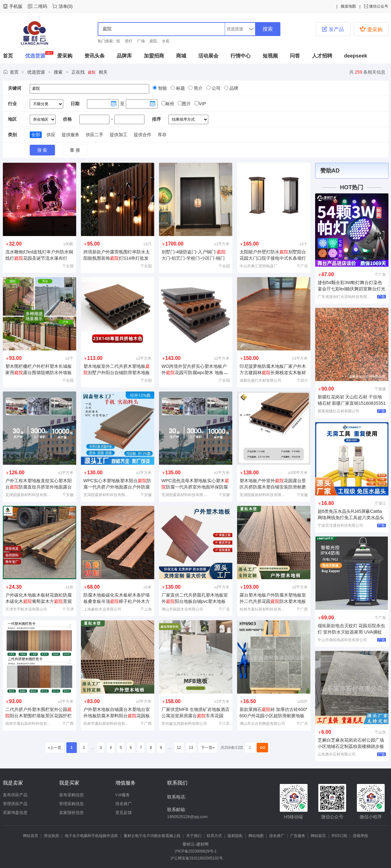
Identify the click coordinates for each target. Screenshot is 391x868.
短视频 (270, 56)
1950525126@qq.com (187, 817)
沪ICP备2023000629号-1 (195, 851)
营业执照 (52, 836)
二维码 (40, 6)
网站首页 (31, 836)
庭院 (153, 41)
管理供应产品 (15, 804)
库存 (162, 135)
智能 (162, 88)
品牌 (233, 88)
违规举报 (360, 836)
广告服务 (298, 836)
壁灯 (129, 41)
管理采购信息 (71, 804)
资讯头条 (95, 56)
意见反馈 (124, 813)
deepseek (356, 56)
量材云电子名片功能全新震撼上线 (152, 836)
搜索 (58, 72)
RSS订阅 (339, 836)
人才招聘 (322, 56)
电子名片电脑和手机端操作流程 (91, 836)
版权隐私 (235, 836)
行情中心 (241, 56)
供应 (51, 135)
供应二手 (95, 135)
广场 (141, 41)
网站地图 (256, 836)
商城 (181, 56)
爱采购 (371, 29)
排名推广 (124, 804)
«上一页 (55, 748)
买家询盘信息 (15, 813)
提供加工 (119, 135)
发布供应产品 (15, 795)
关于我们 (194, 836)
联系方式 (214, 836)
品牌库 (124, 56)
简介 (198, 88)
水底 (166, 41)
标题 (180, 88)
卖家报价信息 (71, 813)
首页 (8, 56)
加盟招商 (154, 56)
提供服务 (70, 135)
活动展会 (208, 56)
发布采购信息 (71, 795)
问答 (295, 56)
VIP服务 (123, 795)
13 (191, 748)
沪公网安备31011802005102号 (195, 858)
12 (179, 748)
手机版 (16, 6)
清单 (63, 6)
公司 (216, 88)
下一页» (208, 748)
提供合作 (143, 135)
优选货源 (35, 56)
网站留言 (318, 836)
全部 (36, 135)
